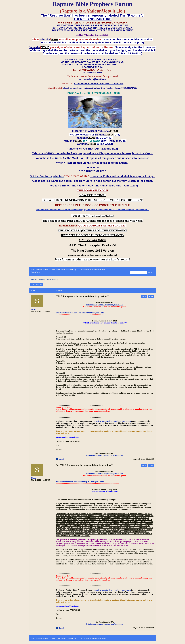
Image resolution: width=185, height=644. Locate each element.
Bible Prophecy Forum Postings (67, 270)
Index (46, 270)
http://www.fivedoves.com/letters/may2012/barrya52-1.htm (80, 313)
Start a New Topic (37, 284)
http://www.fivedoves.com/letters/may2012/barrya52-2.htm (80, 482)
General (52, 270)
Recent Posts (35, 272)
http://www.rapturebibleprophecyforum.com (105, 305)
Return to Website (37, 270)
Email (61, 459)
